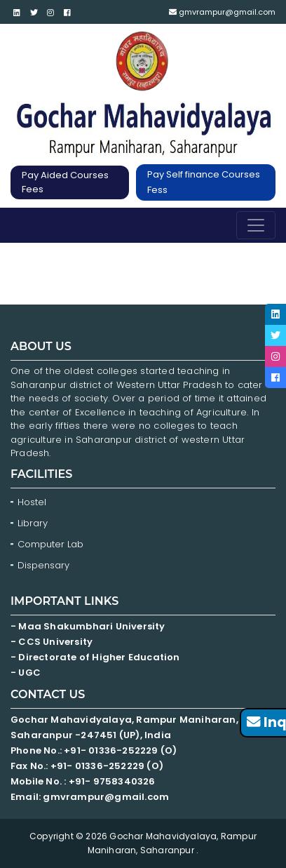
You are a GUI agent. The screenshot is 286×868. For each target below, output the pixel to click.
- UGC (26, 673)
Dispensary (43, 565)
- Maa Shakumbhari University (89, 626)
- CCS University (52, 642)
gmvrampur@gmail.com (222, 12)
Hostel (32, 502)
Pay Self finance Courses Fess (204, 182)
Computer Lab (52, 544)
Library (33, 523)
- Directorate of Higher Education (96, 657)
